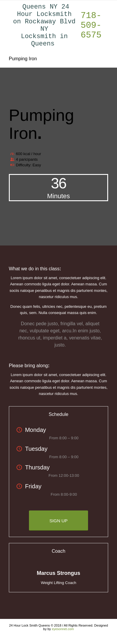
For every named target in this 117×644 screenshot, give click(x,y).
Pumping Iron (23, 68)
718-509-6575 (91, 30)
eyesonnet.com (63, 638)
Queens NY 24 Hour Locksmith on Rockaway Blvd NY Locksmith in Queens (44, 30)
